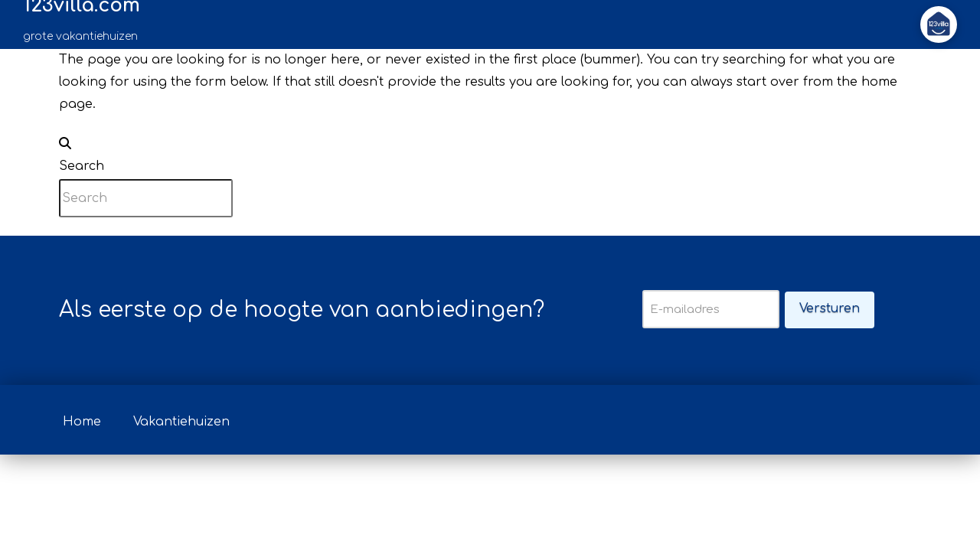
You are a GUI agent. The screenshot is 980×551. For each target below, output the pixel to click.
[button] (939, 24)
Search (82, 166)
